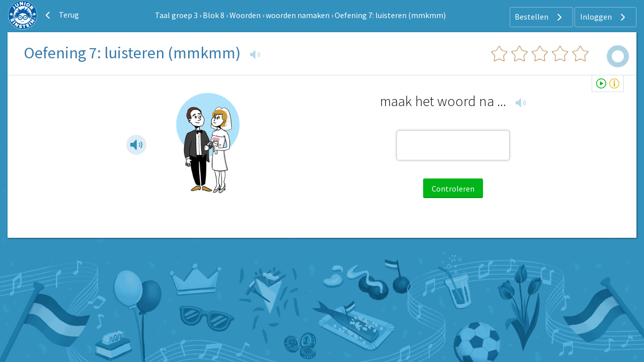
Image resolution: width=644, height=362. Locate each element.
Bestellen (540, 17)
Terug (61, 15)
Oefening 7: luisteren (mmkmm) (390, 15)
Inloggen (604, 17)
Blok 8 (214, 15)
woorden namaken (298, 15)
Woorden (245, 15)
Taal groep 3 (176, 15)
